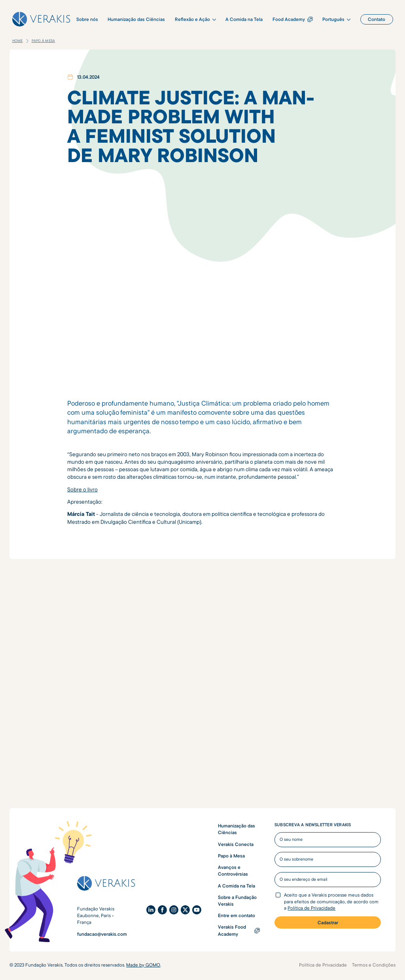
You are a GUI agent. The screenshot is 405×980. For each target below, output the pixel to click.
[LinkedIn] (151, 910)
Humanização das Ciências (237, 829)
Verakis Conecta (236, 844)
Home (18, 41)
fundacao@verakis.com (102, 934)
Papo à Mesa (44, 41)
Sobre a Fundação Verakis (237, 901)
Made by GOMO (143, 965)
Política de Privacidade (311, 908)
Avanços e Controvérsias (233, 870)
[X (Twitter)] (185, 910)
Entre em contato (237, 915)
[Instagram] (174, 910)
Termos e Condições (374, 965)
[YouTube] (197, 910)
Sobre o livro (82, 489)
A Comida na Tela (237, 886)
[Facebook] (162, 910)
